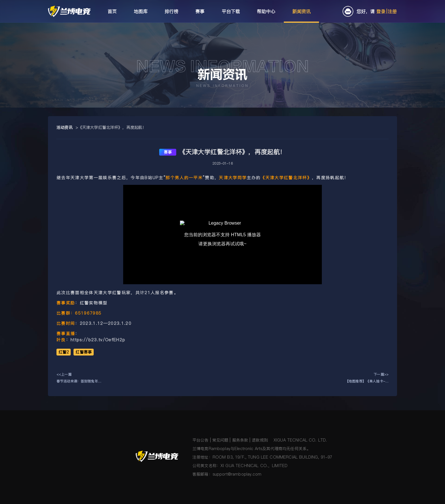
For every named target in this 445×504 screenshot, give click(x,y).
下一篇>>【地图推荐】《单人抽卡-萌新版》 (367, 378)
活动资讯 (65, 127)
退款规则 (260, 440)
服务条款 (240, 440)
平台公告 (201, 440)
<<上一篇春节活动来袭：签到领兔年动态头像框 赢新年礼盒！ (79, 378)
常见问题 (220, 440)
